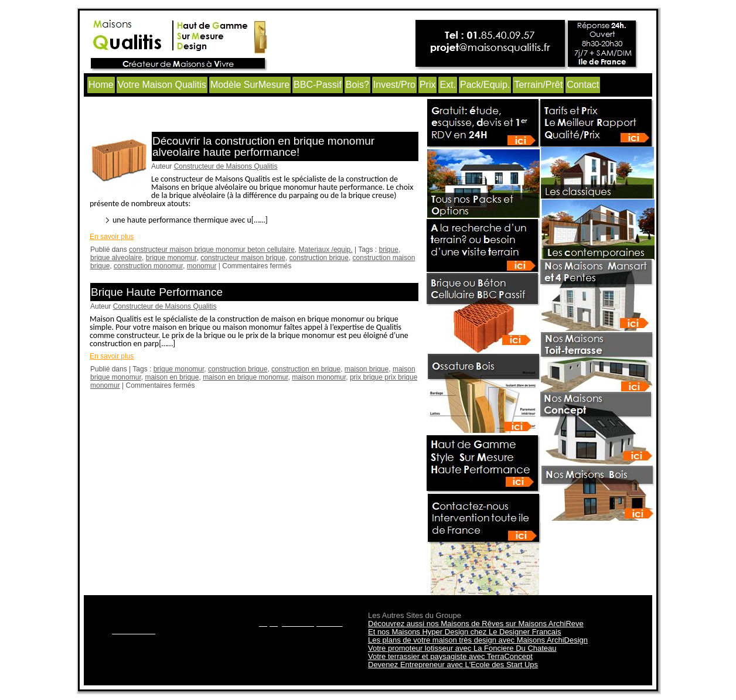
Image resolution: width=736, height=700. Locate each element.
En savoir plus (112, 237)
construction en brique (306, 369)
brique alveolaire (116, 258)
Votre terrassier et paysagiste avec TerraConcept (450, 656)
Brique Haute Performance (157, 292)
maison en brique (172, 377)
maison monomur (319, 377)
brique (389, 250)
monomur (202, 266)
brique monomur (171, 258)
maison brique (367, 369)
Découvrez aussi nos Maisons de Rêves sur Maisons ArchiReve (476, 624)
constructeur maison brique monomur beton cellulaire (212, 250)
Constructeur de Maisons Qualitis (226, 166)
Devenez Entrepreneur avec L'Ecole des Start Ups (453, 665)
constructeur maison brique (243, 258)
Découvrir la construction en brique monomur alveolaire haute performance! (263, 146)
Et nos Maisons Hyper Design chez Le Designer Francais (464, 632)
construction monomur (148, 266)
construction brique (319, 258)
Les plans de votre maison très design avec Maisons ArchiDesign (478, 640)
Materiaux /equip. (326, 250)
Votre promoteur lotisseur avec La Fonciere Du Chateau (462, 648)
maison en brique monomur (245, 377)
